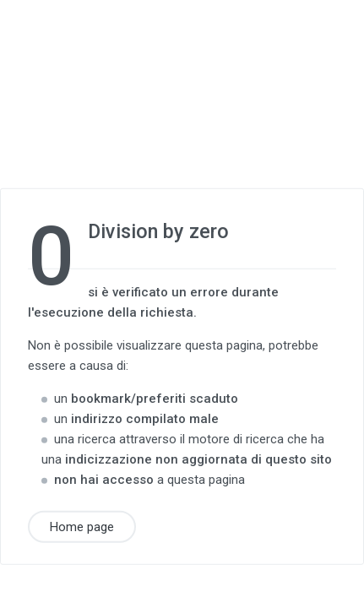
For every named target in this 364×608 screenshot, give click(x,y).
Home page (82, 526)
